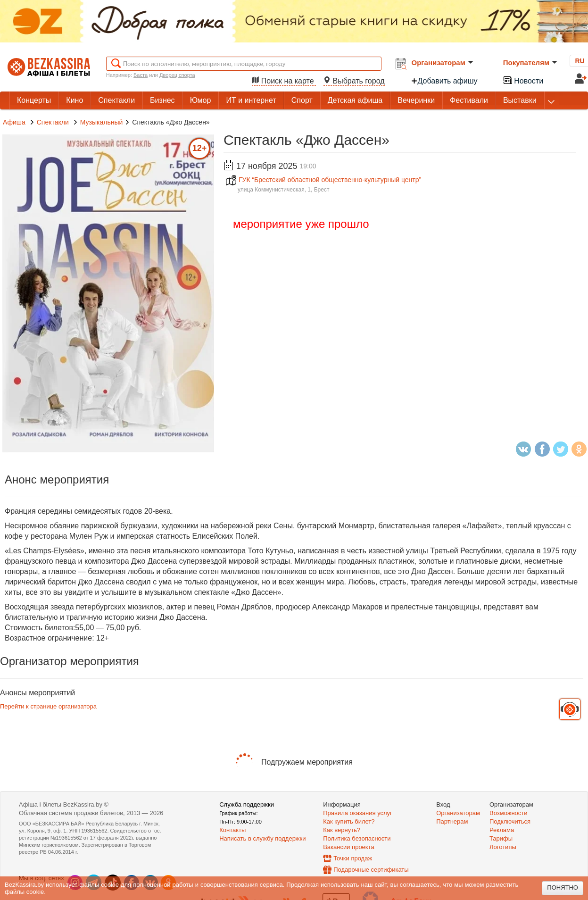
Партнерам (452, 821)
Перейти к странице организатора (48, 706)
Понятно (563, 887)
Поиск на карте (284, 81)
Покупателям (530, 62)
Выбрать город (354, 81)
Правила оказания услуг (358, 813)
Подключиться (510, 821)
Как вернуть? (342, 830)
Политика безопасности (357, 838)
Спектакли (54, 122)
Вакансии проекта (349, 847)
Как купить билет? (349, 821)
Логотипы (503, 847)
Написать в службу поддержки (262, 838)
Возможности (509, 813)
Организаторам (443, 62)
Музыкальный (102, 122)
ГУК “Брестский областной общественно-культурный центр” (323, 180)
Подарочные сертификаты (371, 870)
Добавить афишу (444, 81)
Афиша (14, 122)
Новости (523, 80)
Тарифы (501, 838)
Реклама (502, 830)
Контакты (232, 830)
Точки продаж (353, 858)
